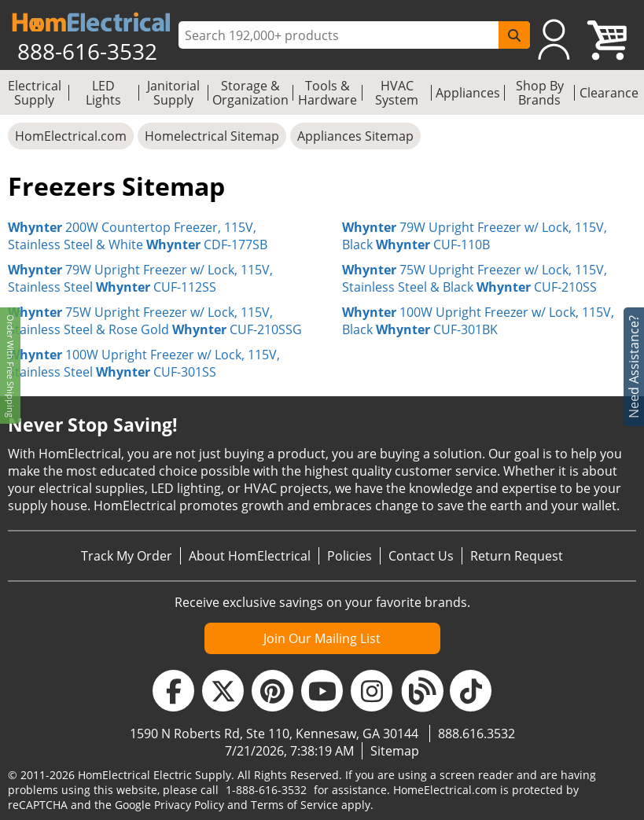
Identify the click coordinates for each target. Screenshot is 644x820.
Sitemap (395, 751)
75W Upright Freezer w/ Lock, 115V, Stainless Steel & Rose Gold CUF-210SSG (155, 321)
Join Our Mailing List (322, 638)
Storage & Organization (250, 93)
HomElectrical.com (71, 136)
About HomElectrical (250, 556)
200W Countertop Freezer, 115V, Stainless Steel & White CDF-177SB (138, 236)
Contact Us (421, 556)
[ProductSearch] (340, 35)
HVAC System (397, 93)
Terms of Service (294, 805)
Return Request (517, 556)
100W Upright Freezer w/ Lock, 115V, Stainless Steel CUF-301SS (144, 363)
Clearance (609, 93)
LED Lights (103, 93)
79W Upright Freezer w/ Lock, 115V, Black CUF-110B (475, 236)
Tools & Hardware (328, 93)
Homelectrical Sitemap (212, 136)
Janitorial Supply (173, 93)
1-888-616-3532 (266, 790)
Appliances (468, 93)
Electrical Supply (35, 93)
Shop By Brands (540, 93)
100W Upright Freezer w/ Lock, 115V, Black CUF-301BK (478, 321)
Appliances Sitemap (355, 136)
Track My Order (127, 556)
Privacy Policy (189, 805)
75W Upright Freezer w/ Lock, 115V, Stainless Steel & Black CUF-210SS (475, 278)
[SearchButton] (514, 35)
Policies (350, 556)
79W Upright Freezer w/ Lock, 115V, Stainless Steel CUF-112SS (140, 278)
